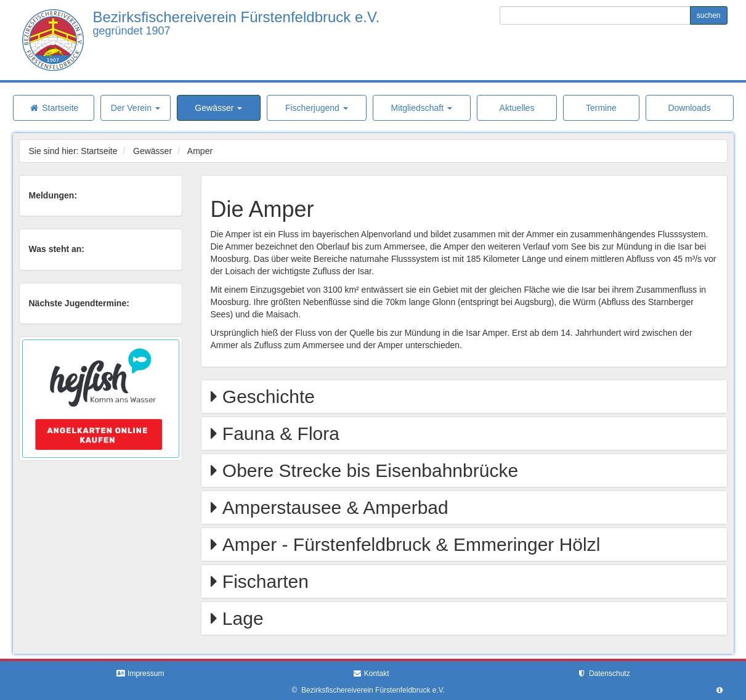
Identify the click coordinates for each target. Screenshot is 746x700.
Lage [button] (241, 618)
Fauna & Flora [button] (278, 433)
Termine (601, 108)
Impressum (140, 674)
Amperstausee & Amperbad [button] (333, 507)
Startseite (53, 108)
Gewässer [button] (218, 108)
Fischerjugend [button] (317, 108)
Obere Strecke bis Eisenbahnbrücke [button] (368, 470)
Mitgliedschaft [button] (421, 108)
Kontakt (371, 674)
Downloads (689, 108)
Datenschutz (603, 674)
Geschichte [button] (266, 397)
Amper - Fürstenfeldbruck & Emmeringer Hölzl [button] (409, 544)
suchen (709, 15)
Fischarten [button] (263, 581)
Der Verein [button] (136, 108)
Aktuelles (517, 108)
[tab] (464, 397)
